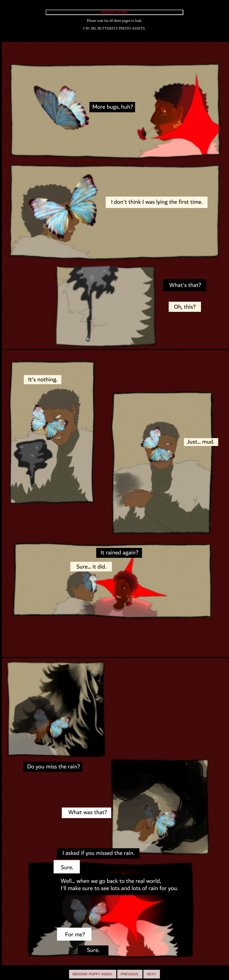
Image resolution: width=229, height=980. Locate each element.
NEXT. (152, 974)
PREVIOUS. (130, 974)
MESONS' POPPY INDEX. (93, 974)
